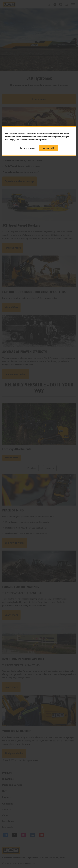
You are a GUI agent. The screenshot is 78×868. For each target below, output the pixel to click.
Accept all (48, 148)
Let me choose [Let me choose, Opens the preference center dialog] (28, 148)
